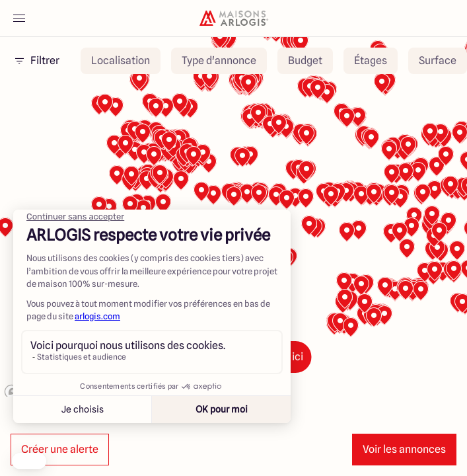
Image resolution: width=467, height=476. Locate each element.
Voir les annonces (404, 449)
